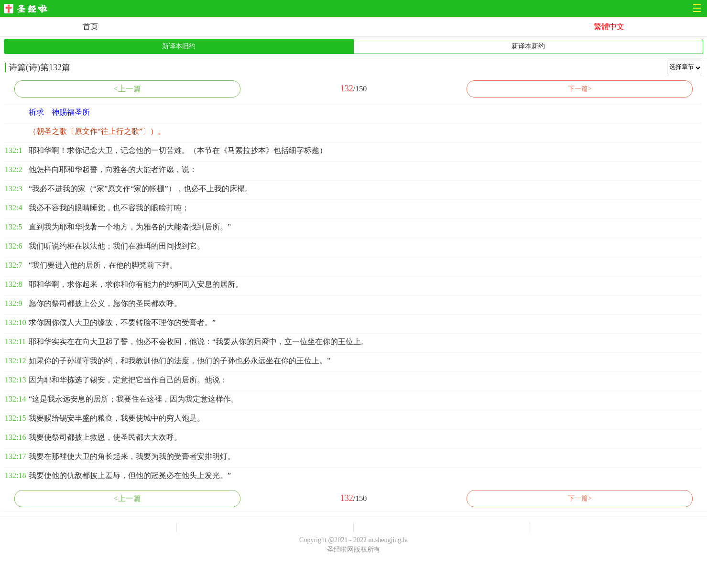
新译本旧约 (179, 46)
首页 (90, 27)
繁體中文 (609, 27)
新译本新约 (528, 46)
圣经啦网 (28, 9)
